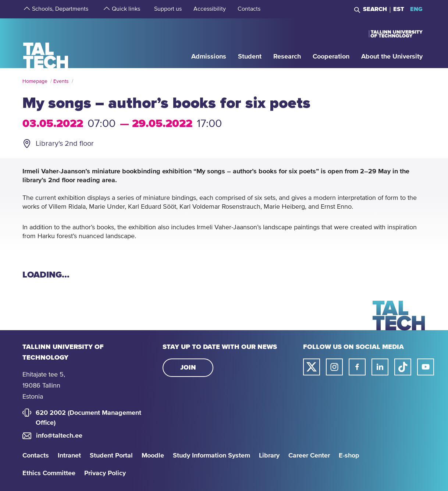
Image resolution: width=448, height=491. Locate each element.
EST (399, 9)
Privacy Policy (105, 473)
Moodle (153, 456)
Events (61, 81)
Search (375, 9)
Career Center (309, 456)
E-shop (349, 456)
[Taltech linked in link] (380, 367)
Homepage (35, 81)
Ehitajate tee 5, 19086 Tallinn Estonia (44, 386)
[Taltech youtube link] (426, 367)
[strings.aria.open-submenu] (26, 9)
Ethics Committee (49, 473)
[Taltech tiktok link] (403, 367)
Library (269, 456)
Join (188, 368)
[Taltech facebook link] (357, 367)
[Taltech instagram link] (334, 367)
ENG (416, 9)
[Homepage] (46, 43)
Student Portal (111, 456)
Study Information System (211, 456)
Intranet (69, 456)
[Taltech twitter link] (312, 367)
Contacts (36, 456)
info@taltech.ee (59, 436)
